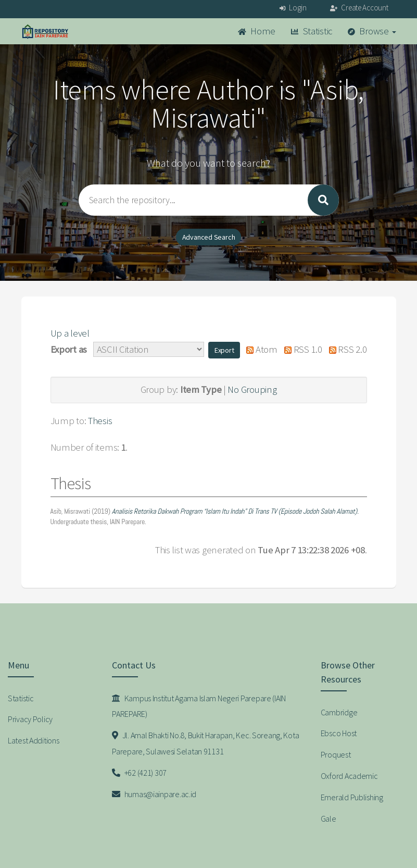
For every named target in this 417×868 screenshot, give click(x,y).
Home (257, 31)
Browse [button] (372, 31)
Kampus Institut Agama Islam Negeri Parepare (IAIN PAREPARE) (199, 706)
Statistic (312, 31)
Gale (328, 819)
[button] (224, 350)
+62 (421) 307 (139, 773)
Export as (69, 349)
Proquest (336, 754)
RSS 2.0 (345, 349)
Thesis (100, 421)
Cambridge (339, 712)
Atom (260, 349)
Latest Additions (34, 740)
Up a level (70, 333)
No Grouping (252, 389)
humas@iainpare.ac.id (154, 794)
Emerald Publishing (352, 797)
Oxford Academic (349, 776)
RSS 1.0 (301, 349)
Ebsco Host (339, 733)
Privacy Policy (30, 719)
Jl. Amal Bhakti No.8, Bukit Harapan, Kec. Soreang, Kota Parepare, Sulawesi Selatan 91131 (205, 743)
